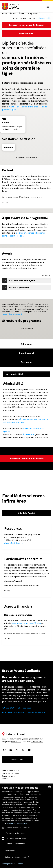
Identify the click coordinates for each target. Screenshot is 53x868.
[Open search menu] (41, 7)
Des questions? (27, 33)
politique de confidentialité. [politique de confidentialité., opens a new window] (17, 823)
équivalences (29, 434)
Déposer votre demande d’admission (26, 25)
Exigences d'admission (26, 157)
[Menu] (26, 374)
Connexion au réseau (10, 776)
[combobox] (50, 787)
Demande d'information (13, 713)
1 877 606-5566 (24, 708)
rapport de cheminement (12, 314)
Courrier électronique (11, 771)
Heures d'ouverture (37, 713)
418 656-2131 (16, 742)
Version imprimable (43, 18)
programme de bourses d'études (26, 623)
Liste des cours (27, 329)
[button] (12, 864)
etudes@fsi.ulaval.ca (14, 543)
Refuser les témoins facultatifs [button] (17, 857)
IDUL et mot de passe (10, 773)
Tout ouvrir (45, 275)
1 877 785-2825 (37, 742)
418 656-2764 (8, 708)
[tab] (26, 344)
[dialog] (26, 826)
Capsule (5, 779)
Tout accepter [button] (11, 851)
